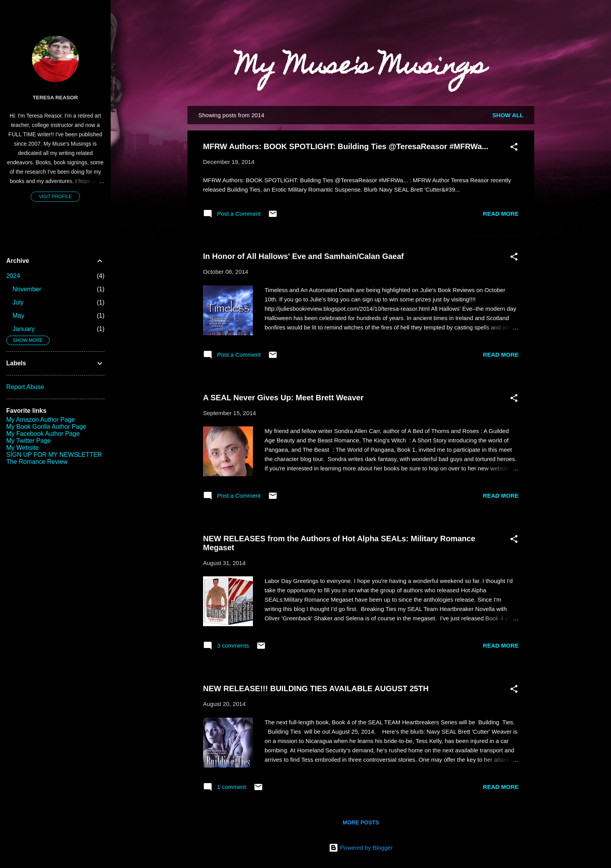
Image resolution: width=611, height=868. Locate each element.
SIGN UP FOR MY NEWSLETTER (54, 455)
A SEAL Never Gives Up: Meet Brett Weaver (283, 398)
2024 (13, 276)
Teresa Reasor (55, 98)
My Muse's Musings (361, 68)
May (18, 316)
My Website (22, 448)
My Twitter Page (28, 441)
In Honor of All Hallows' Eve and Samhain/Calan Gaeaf (303, 256)
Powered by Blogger (361, 848)
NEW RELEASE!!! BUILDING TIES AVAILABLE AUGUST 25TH (316, 688)
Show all (508, 115)
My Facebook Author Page (43, 434)
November (27, 289)
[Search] (530, 21)
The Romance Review (37, 462)
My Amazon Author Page (41, 420)
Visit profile (55, 197)
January (24, 329)
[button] (514, 148)
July (18, 302)
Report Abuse (25, 387)
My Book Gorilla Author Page (46, 427)
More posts (361, 822)
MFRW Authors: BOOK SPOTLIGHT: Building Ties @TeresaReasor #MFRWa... (346, 146)
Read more (501, 214)
